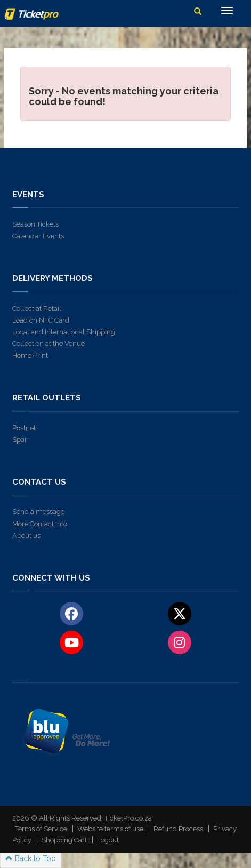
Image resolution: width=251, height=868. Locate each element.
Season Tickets (35, 224)
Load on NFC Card (41, 320)
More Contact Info (40, 524)
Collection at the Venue (48, 344)
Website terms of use (110, 829)
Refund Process (178, 829)
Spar (20, 440)
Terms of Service (41, 829)
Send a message (38, 512)
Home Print (30, 355)
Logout (108, 840)
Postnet (24, 428)
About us (26, 536)
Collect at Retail (37, 308)
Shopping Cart (64, 840)
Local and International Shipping (64, 332)
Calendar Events (38, 236)
